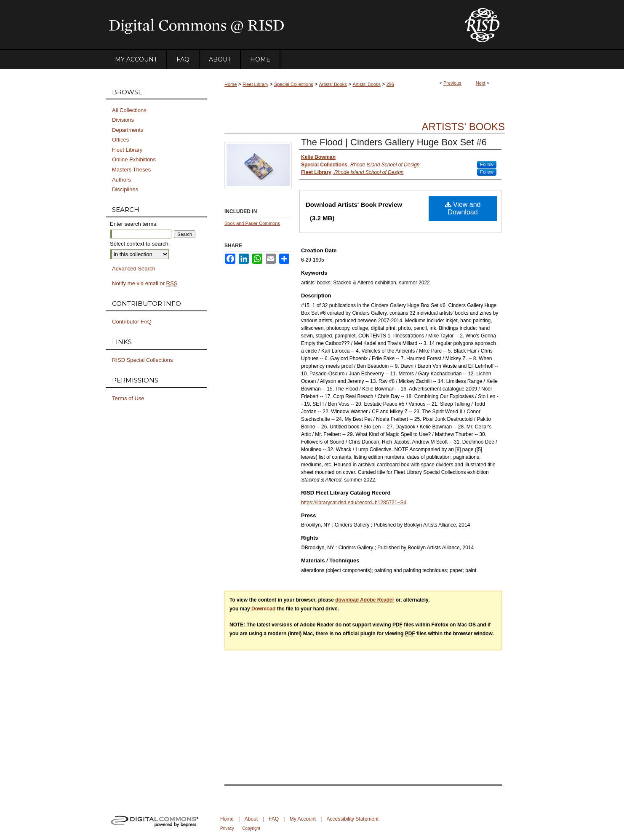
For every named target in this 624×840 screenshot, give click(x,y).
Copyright (251, 828)
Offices (120, 140)
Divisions (123, 120)
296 (390, 84)
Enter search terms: (134, 224)
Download (263, 609)
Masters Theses (131, 170)
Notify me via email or (145, 284)
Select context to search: (140, 244)
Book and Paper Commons (252, 223)
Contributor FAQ (132, 322)
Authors (121, 180)
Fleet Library (255, 84)
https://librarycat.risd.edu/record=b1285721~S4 (354, 503)
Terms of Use (128, 398)
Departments (128, 130)
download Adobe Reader (365, 600)
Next (481, 83)
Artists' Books (333, 84)
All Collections (129, 110)
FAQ (274, 819)
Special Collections (294, 84)
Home (231, 84)
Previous (452, 83)
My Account (303, 819)
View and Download (463, 208)
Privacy (227, 828)
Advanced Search (134, 269)
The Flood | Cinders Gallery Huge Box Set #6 (394, 142)
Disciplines (125, 189)
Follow (487, 164)
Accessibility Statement (353, 819)
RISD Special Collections (143, 360)
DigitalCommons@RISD (278, 25)
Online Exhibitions (134, 159)
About (251, 819)
